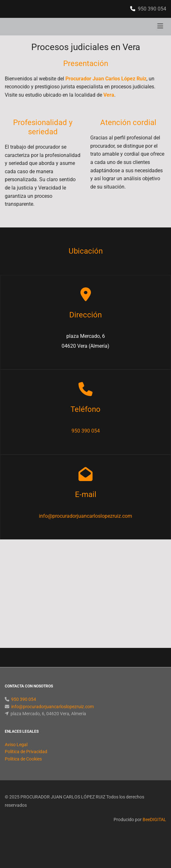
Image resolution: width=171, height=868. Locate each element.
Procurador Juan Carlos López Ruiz (106, 79)
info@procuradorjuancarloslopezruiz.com (85, 516)
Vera (109, 95)
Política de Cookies (23, 759)
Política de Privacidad (26, 752)
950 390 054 (152, 9)
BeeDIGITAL (154, 820)
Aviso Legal (16, 745)
